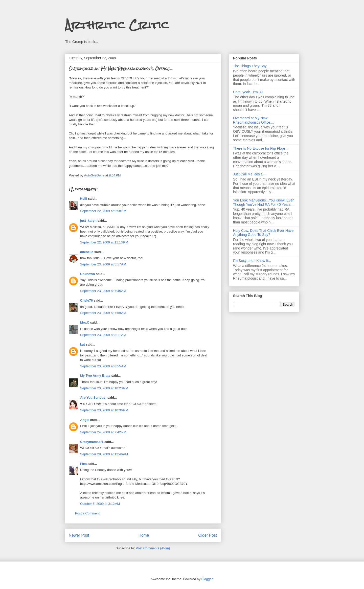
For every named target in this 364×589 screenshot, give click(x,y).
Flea (83, 464)
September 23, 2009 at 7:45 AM (103, 291)
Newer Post (79, 535)
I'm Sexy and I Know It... (252, 261)
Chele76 (86, 300)
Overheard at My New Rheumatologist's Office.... (254, 120)
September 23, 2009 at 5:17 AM (103, 264)
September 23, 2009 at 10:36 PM (104, 410)
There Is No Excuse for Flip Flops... (261, 148)
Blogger (207, 579)
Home (144, 535)
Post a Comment (87, 513)
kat (83, 344)
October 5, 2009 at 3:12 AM (100, 504)
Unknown (88, 274)
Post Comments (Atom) (153, 548)
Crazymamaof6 (92, 442)
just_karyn (88, 221)
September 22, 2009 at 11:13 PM (104, 242)
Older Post (208, 535)
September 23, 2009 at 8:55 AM (103, 366)
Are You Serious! (93, 398)
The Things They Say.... (252, 66)
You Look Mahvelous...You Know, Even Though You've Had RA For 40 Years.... (264, 202)
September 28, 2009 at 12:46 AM (104, 454)
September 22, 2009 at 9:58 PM (103, 211)
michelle (87, 252)
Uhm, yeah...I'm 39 (248, 92)
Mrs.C (85, 322)
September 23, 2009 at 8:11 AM (103, 335)
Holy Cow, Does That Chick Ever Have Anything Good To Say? (263, 233)
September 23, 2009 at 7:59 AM (103, 313)
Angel (85, 420)
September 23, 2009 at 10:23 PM (104, 388)
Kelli (84, 199)
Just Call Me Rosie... (249, 174)
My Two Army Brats (95, 376)
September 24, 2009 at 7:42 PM (103, 432)
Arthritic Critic (117, 25)
